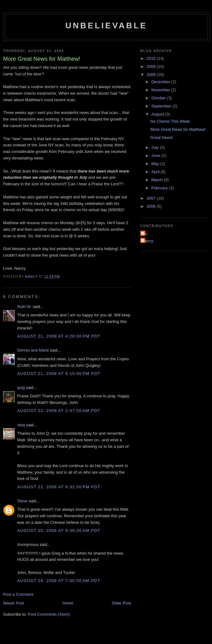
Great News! (161, 137)
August (158, 114)
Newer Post (14, 603)
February (160, 188)
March (158, 180)
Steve (22, 501)
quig (21, 388)
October (159, 98)
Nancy (148, 241)
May (156, 164)
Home (68, 603)
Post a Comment (18, 594)
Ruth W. (24, 307)
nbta (21, 425)
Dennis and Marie (33, 350)
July (156, 147)
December (161, 82)
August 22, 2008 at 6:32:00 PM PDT (59, 487)
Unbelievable (106, 26)
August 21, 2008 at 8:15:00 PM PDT (59, 374)
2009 (152, 66)
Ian (145, 234)
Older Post (121, 603)
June (157, 156)
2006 (152, 206)
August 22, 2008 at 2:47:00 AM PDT (59, 411)
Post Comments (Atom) (49, 614)
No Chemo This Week (170, 121)
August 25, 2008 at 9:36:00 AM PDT (59, 530)
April (156, 172)
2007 (152, 198)
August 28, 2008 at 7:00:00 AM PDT (59, 581)
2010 (152, 58)
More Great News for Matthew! (178, 129)
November (161, 90)
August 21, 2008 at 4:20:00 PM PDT (59, 336)
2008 (152, 75)
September (162, 106)
